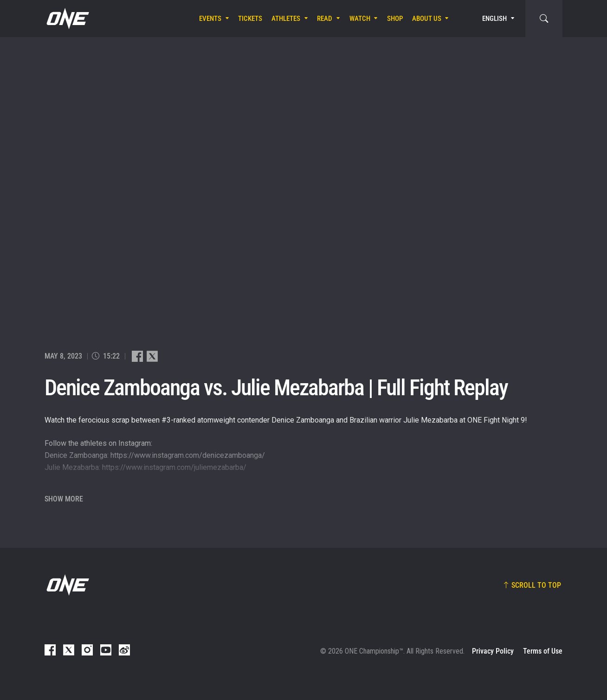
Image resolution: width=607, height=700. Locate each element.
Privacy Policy (493, 651)
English (494, 19)
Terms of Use (543, 651)
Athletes (286, 19)
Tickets (250, 19)
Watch (360, 19)
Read (325, 19)
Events (210, 19)
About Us (427, 19)
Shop (395, 19)
